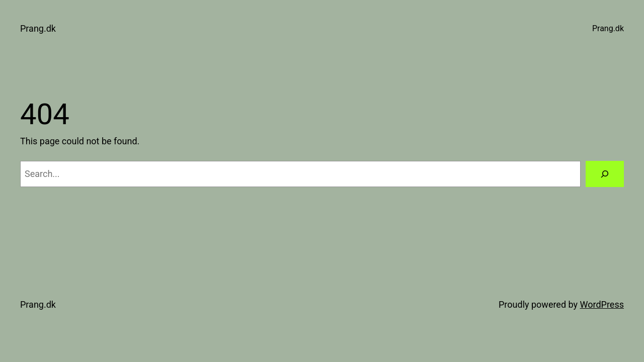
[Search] (605, 174)
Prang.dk (38, 28)
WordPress (602, 304)
